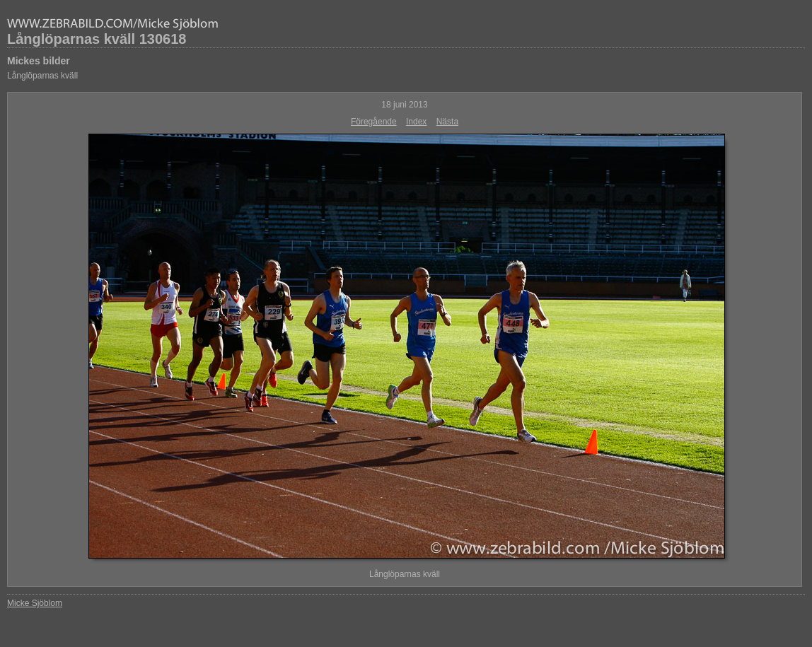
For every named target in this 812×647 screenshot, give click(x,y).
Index (416, 122)
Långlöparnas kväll (42, 76)
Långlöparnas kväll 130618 (97, 39)
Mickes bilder (39, 61)
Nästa (447, 122)
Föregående (374, 122)
